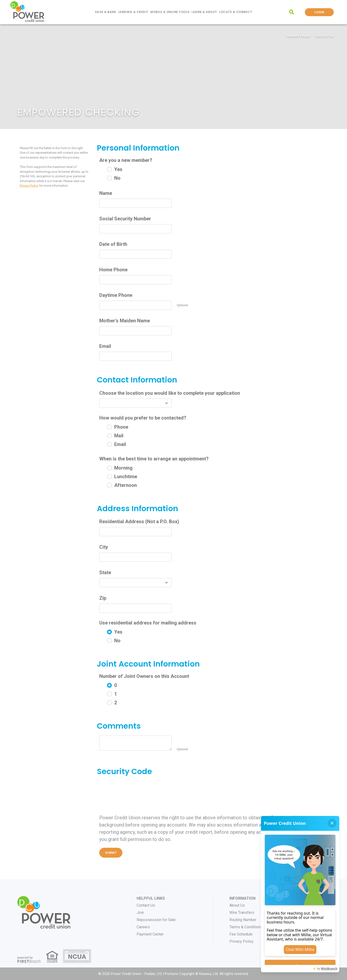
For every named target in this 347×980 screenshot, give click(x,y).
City (104, 547)
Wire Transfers (242, 913)
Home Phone (113, 270)
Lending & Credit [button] (133, 12)
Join (140, 913)
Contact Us (324, 36)
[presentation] (136, 790)
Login (319, 12)
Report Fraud (299, 36)
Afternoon (126, 485)
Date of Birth (113, 244)
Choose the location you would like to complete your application (170, 393)
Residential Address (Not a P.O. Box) (139, 522)
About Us (237, 905)
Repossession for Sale (156, 920)
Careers (143, 927)
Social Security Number (125, 219)
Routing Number (243, 920)
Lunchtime (126, 477)
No (117, 178)
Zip (103, 598)
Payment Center (150, 934)
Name (106, 193)
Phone (121, 427)
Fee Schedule (241, 934)
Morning (123, 468)
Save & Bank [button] (106, 12)
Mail (119, 436)
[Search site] (292, 12)
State (105, 573)
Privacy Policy (29, 186)
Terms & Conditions (246, 927)
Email (105, 346)
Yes (118, 169)
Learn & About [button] (204, 12)
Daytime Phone (116, 295)
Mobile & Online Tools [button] (170, 12)
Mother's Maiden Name (125, 321)
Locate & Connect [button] (236, 12)
